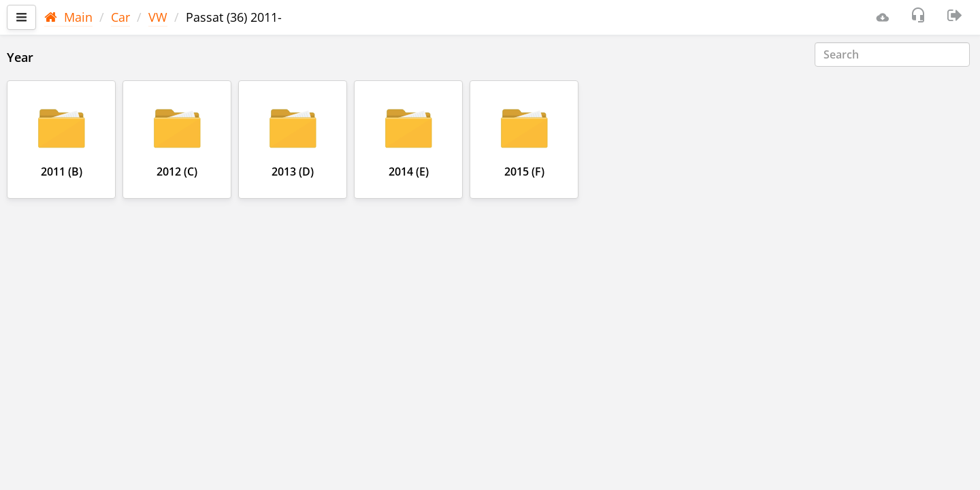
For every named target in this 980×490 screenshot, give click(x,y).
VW (158, 17)
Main (68, 17)
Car (120, 17)
